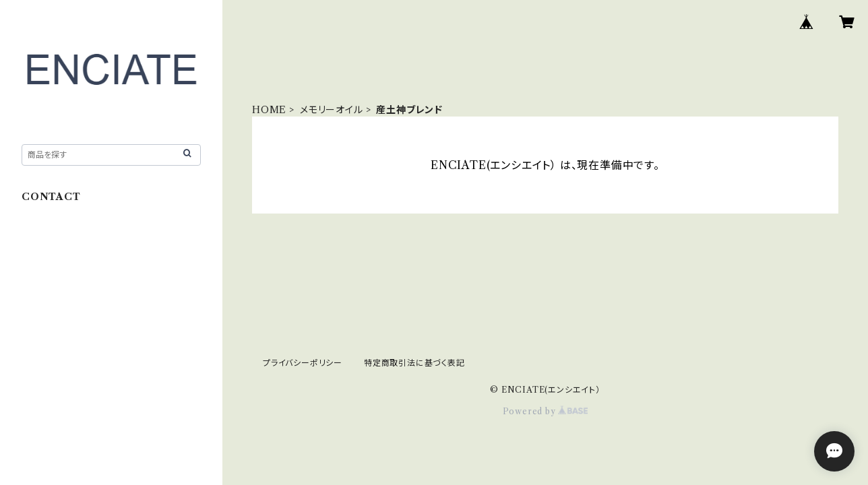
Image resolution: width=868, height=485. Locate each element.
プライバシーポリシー (303, 363)
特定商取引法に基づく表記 (414, 363)
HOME (269, 110)
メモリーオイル (332, 110)
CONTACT (51, 197)
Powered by (546, 411)
